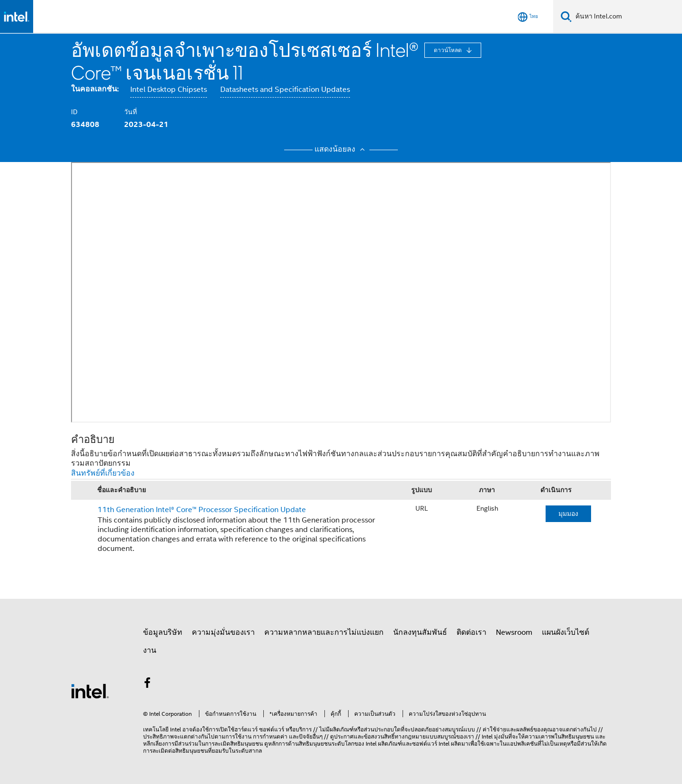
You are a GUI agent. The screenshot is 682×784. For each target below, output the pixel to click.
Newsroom (514, 632)
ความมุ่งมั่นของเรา (223, 632)
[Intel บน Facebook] (147, 685)
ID (74, 112)
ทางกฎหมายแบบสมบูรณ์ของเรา (434, 736)
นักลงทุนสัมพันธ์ (420, 632)
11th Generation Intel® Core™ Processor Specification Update (202, 510)
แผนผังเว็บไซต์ (565, 632)
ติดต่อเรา (471, 632)
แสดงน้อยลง (341, 149)
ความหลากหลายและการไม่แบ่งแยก (324, 632)
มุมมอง (568, 514)
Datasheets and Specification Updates (285, 90)
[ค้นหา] (566, 16)
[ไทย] (528, 17)
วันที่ (130, 112)
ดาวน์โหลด (449, 50)
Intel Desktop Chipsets (169, 90)
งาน (150, 650)
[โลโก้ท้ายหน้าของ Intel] (90, 691)
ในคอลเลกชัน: (95, 89)
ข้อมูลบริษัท (163, 632)
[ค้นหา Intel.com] (627, 17)
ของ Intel (365, 743)
